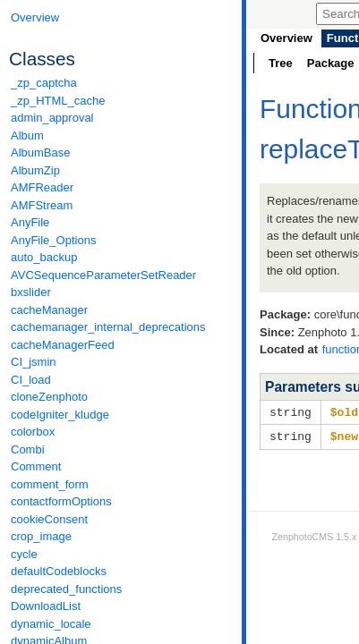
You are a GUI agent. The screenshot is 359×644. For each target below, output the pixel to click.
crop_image (41, 536)
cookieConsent (49, 519)
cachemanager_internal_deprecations (108, 327)
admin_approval (52, 118)
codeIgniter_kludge (60, 415)
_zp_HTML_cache (58, 101)
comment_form (50, 484)
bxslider (31, 292)
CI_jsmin (34, 362)
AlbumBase (40, 153)
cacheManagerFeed (63, 345)
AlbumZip (35, 170)
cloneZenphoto (49, 397)
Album (27, 136)
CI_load (31, 380)
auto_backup (44, 257)
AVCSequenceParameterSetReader (103, 275)
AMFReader (42, 187)
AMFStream (42, 205)
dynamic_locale (51, 624)
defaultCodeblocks (59, 571)
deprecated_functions (66, 589)
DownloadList (46, 606)
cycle (24, 554)
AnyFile (30, 222)
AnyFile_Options (53, 240)
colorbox (33, 432)
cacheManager (49, 310)
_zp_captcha (44, 83)
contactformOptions (61, 501)
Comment (36, 466)
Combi (28, 449)
